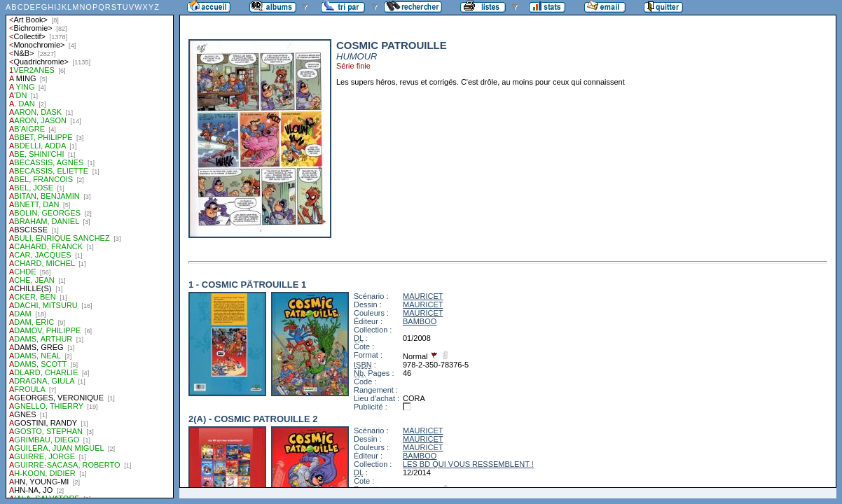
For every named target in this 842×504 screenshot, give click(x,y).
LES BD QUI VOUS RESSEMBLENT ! (468, 464)
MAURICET (423, 296)
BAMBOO (420, 321)
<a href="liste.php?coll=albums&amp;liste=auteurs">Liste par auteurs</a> (90, 249)
